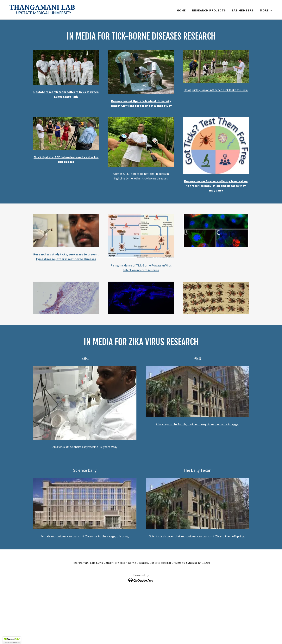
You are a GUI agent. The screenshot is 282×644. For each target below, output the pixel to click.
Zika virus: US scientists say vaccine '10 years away (85, 447)
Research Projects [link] (209, 10)
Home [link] (181, 10)
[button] (266, 10)
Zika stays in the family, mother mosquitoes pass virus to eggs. (197, 424)
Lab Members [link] (243, 10)
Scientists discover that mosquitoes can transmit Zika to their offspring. (197, 536)
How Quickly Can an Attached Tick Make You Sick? (216, 90)
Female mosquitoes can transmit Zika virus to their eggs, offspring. (85, 536)
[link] (42, 9)
